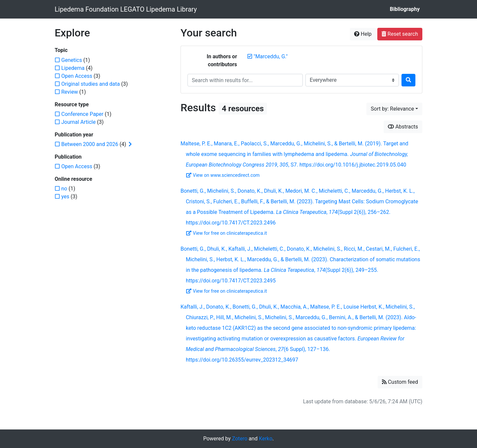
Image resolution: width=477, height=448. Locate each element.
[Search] (408, 80)
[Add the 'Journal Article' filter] (79, 122)
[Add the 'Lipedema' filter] (73, 68)
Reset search (400, 34)
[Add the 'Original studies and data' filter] (91, 84)
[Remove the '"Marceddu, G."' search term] (271, 56)
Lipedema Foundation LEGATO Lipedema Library (126, 9)
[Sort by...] (394, 109)
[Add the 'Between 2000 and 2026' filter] (90, 144)
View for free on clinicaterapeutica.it (227, 233)
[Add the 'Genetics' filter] (72, 60)
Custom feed (400, 382)
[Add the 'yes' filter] (65, 197)
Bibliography (405, 9)
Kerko (265, 439)
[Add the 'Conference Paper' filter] (82, 114)
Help (363, 34)
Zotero (240, 439)
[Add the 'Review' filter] (70, 92)
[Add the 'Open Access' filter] (77, 76)
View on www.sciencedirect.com (223, 175)
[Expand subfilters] (130, 144)
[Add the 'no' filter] (64, 189)
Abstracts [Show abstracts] (403, 127)
